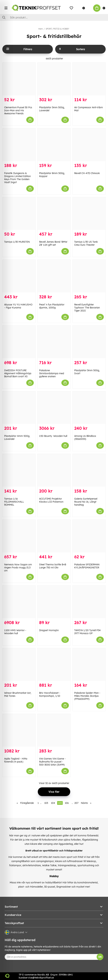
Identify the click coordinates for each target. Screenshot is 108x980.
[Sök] (54, 17)
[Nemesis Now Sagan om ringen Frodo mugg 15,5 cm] (19, 536)
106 (67, 803)
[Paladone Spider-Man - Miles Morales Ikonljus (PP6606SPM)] (89, 665)
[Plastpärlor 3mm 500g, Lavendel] (54, 79)
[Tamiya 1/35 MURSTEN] (19, 214)
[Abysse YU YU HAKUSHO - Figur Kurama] (19, 276)
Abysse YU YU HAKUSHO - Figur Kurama (18, 306)
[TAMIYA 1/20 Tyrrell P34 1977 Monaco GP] (89, 602)
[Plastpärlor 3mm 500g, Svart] (89, 342)
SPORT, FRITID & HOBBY (57, 29)
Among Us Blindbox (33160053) (85, 437)
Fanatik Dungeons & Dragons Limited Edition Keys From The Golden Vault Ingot (17, 178)
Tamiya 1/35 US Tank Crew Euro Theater (86, 243)
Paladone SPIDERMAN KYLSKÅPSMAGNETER (87, 566)
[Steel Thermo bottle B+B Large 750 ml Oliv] (54, 536)
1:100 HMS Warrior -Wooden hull (15, 632)
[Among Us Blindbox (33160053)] (89, 408)
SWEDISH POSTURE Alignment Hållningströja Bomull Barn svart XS (18, 373)
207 (76, 803)
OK (100, 957)
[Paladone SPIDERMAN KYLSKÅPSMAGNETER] (89, 536)
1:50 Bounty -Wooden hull (53, 436)
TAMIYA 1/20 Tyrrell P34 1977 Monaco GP (87, 632)
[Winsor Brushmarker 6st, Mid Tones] (19, 665)
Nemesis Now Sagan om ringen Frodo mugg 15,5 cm (18, 568)
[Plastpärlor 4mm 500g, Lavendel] (19, 408)
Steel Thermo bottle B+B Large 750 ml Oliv (53, 566)
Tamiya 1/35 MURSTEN (17, 242)
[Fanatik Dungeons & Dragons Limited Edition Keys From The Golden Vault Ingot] (19, 145)
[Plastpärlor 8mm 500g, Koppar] (54, 145)
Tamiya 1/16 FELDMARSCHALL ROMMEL (14, 502)
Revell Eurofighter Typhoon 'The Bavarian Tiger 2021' (87, 308)
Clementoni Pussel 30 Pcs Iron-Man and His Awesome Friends (18, 110)
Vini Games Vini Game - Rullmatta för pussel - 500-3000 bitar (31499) (52, 762)
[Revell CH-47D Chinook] (89, 145)
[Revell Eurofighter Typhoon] (89, 276)
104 (53, 803)
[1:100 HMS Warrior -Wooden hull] (19, 602)
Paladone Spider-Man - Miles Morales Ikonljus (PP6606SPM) (87, 696)
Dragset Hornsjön (49, 630)
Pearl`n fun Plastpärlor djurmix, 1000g (52, 306)
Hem (41, 29)
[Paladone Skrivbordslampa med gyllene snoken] (54, 342)
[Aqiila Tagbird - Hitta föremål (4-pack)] (19, 730)
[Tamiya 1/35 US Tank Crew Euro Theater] (89, 214)
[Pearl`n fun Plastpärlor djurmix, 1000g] (54, 276)
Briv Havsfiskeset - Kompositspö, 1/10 (50, 694)
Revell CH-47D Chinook (87, 173)
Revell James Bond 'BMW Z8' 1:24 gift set (53, 243)
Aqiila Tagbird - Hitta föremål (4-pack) (16, 760)
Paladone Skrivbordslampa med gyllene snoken (52, 373)
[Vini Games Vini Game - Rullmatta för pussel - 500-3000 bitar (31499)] (54, 730)
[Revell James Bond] (54, 214)
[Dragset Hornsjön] (54, 602)
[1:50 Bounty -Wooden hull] (54, 408)
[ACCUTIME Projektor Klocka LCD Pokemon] (54, 470)
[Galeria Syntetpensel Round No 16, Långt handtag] (89, 470)
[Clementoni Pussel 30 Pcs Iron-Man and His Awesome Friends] (19, 79)
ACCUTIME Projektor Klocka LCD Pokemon (51, 500)
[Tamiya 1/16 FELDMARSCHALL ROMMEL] (19, 470)
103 (46, 803)
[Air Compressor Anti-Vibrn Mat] (89, 79)
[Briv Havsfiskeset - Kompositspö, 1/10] (54, 665)
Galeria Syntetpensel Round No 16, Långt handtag (86, 502)
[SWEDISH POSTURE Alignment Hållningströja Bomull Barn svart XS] (19, 342)
